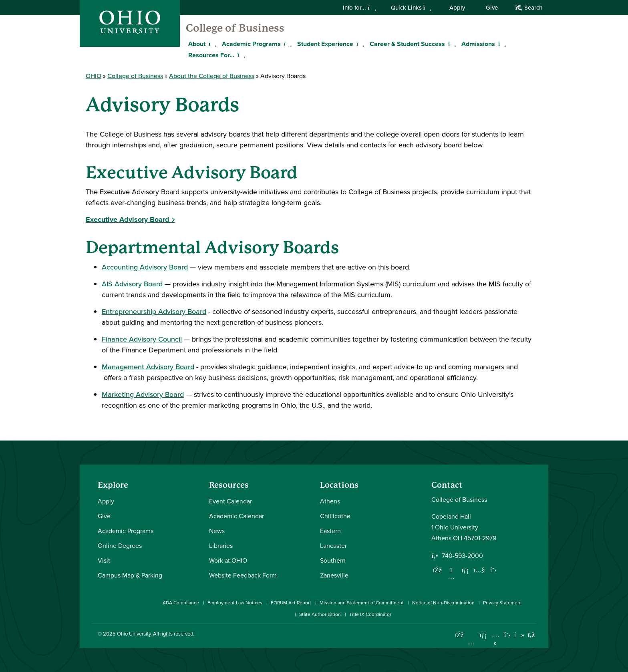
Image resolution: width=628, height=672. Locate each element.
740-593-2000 (462, 555)
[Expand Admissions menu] (501, 44)
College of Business (235, 28)
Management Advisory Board (148, 367)
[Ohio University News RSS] (531, 635)
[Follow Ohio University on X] (507, 635)
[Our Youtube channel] (479, 570)
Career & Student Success (407, 44)
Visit (104, 560)
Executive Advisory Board (128, 219)
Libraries (221, 545)
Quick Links (411, 7)
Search (529, 7)
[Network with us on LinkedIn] (465, 570)
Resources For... (211, 55)
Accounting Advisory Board (145, 267)
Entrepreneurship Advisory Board (154, 311)
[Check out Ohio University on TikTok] (519, 635)
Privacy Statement (502, 603)
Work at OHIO (228, 560)
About (197, 44)
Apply (457, 7)
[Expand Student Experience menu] (359, 44)
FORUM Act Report (291, 603)
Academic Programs (251, 44)
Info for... (359, 7)
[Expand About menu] (211, 44)
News (217, 531)
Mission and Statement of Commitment (362, 603)
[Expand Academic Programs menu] (287, 44)
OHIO (94, 76)
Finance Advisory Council (142, 339)
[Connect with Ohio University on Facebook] (459, 635)
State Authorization (320, 614)
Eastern (330, 531)
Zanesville (334, 575)
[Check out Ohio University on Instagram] (471, 642)
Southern (333, 560)
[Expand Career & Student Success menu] (451, 44)
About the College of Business (212, 76)
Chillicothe (335, 516)
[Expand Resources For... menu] (240, 55)
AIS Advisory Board (132, 284)
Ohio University (134, 634)
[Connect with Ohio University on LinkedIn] (483, 635)
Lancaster (333, 545)
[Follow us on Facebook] (437, 570)
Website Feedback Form (243, 575)
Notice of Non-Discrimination (443, 603)
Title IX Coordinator (370, 614)
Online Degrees (120, 545)
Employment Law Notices (235, 603)
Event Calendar (230, 501)
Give (492, 7)
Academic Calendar (237, 516)
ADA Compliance (181, 603)
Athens (330, 501)
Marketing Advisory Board (143, 394)
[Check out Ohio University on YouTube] (495, 640)
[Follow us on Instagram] (451, 576)
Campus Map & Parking (130, 575)
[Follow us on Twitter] (493, 570)
